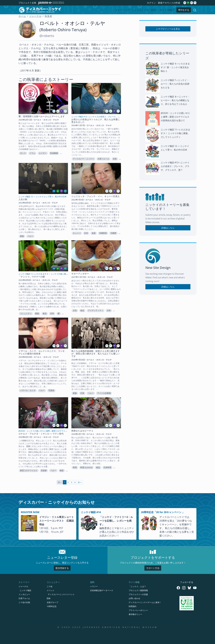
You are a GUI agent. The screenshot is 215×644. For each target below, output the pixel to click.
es (192, 3)
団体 (49, 598)
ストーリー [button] (121, 10)
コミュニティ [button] (139, 10)
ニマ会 (50, 586)
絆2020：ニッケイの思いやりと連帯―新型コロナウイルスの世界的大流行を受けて (175, 117)
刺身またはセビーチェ (82, 431)
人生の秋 (23, 199)
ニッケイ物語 (25, 590)
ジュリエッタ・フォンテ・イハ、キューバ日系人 (96, 196)
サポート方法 (153, 568)
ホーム (22, 16)
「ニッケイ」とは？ (137, 586)
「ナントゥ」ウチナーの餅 (32, 277)
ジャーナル (35, 16)
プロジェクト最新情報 (138, 590)
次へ (80, 482)
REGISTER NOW (30, 512)
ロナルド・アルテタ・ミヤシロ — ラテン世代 (41, 434)
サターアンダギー (80, 274)
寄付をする (184, 10)
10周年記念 (52, 606)
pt (195, 3)
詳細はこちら (168, 228)
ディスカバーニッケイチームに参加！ (145, 602)
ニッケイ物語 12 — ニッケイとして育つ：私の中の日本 (175, 148)
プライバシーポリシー (138, 610)
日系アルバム (24, 598)
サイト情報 (134, 582)
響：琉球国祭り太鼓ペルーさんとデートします (42, 116)
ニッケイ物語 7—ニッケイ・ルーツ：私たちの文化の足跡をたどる (175, 84)
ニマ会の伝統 (24, 602)
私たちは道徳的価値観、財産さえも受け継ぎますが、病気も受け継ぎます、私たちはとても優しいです (96, 354)
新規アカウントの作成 (169, 3)
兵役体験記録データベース (102, 590)
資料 (92, 582)
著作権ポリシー (135, 614)
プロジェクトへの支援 (138, 594)
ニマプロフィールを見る (168, 29)
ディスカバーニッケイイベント (61, 594)
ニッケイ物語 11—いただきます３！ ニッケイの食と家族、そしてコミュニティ (175, 133)
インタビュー (24, 594)
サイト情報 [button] (166, 10)
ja (188, 3)
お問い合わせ (134, 598)
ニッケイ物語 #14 (91, 512)
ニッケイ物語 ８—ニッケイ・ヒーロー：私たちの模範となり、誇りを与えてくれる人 (175, 100)
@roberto (47, 36)
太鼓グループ (52, 602)
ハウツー (94, 586)
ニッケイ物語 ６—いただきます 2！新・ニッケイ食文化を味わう (175, 67)
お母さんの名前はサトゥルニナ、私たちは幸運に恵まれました (96, 121)
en (185, 3)
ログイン (151, 3)
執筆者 (48, 16)
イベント (51, 590)
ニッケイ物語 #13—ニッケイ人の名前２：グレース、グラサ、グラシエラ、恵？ (175, 166)
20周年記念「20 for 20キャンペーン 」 (163, 512)
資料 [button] (153, 10)
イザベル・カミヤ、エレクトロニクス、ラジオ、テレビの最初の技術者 (43, 352)
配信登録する (62, 568)
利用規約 (132, 606)
